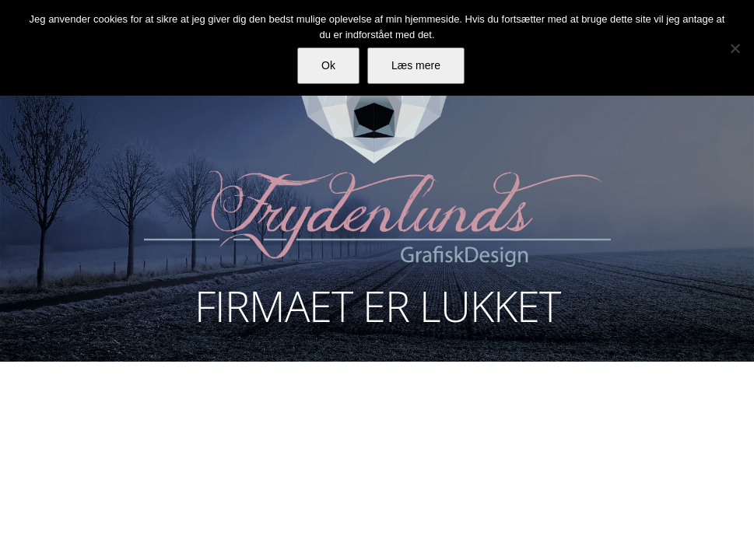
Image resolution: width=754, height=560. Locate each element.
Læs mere (416, 65)
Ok (328, 65)
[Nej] (735, 48)
